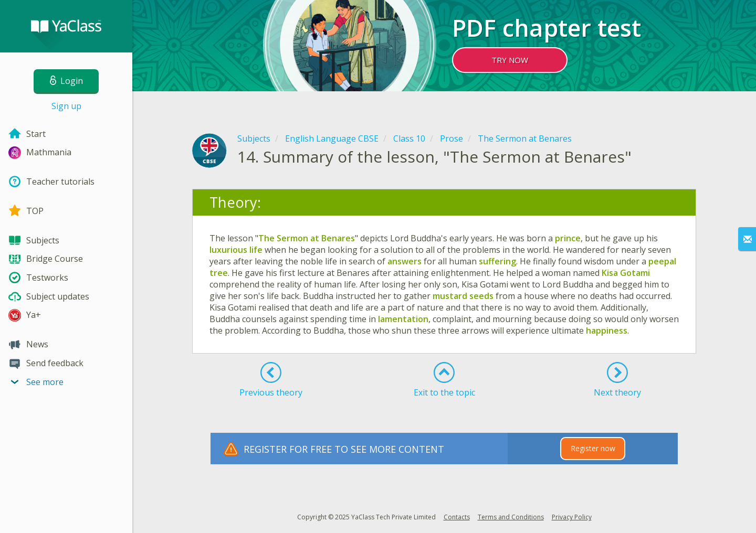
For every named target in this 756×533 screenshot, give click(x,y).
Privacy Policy (572, 517)
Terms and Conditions (511, 517)
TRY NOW (510, 60)
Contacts (457, 517)
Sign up (66, 106)
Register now (593, 448)
